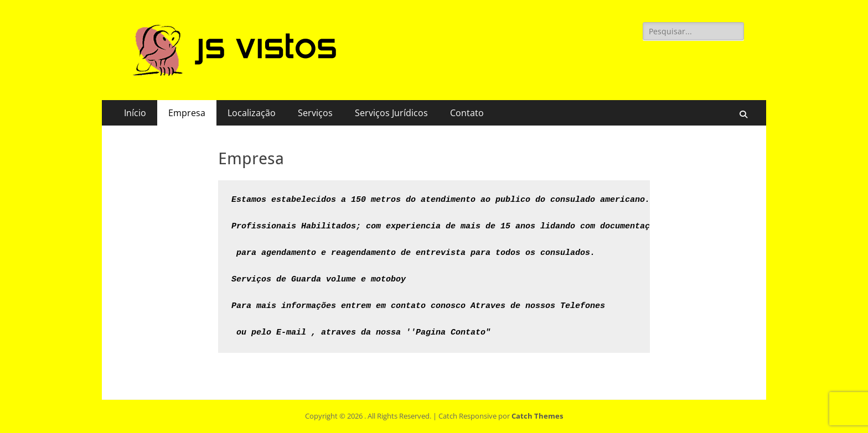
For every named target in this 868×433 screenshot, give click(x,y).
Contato (467, 113)
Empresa (187, 113)
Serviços (315, 113)
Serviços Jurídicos (391, 113)
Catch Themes (537, 416)
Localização (252, 113)
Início (135, 113)
